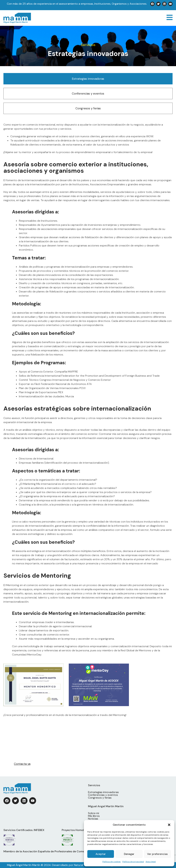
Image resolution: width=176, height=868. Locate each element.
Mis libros (94, 816)
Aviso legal (151, 862)
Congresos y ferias (88, 108)
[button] (169, 825)
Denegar (129, 854)
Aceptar (101, 854)
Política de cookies (112, 862)
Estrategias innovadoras (88, 79)
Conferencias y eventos (88, 94)
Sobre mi (93, 813)
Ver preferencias (157, 854)
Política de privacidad (133, 862)
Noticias (93, 819)
